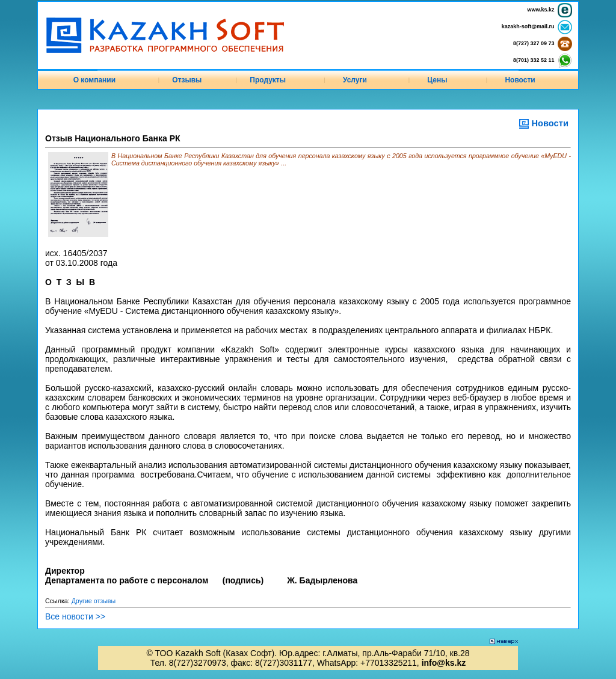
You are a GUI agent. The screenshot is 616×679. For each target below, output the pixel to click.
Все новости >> (75, 616)
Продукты (268, 80)
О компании (95, 80)
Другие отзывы (94, 601)
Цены (437, 80)
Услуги (355, 80)
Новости (520, 80)
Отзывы (187, 80)
